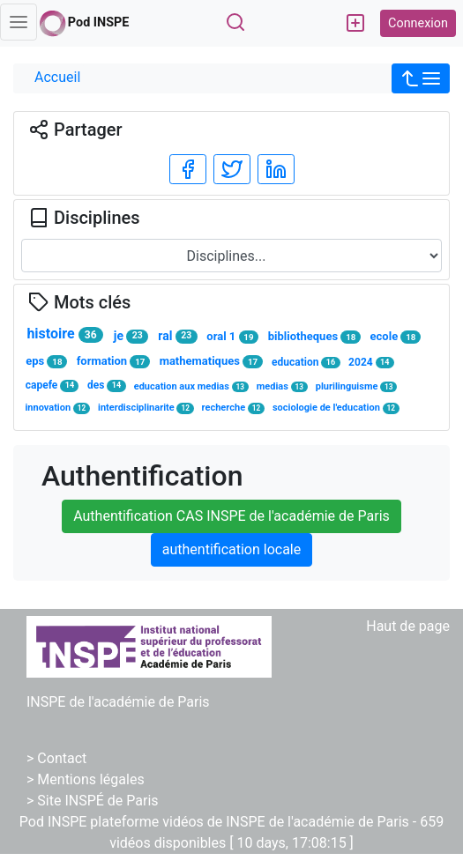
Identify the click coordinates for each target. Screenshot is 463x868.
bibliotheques (314, 337)
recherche (234, 408)
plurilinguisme (357, 386)
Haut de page (408, 626)
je (131, 336)
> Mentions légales (86, 779)
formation (114, 361)
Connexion (418, 23)
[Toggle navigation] (19, 22)
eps (46, 361)
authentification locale (231, 549)
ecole (396, 337)
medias (282, 386)
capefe (52, 386)
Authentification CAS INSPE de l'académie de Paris (231, 516)
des (107, 386)
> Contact (56, 758)
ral (177, 336)
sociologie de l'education (336, 408)
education (306, 363)
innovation (57, 408)
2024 (371, 363)
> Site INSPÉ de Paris (93, 801)
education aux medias (191, 386)
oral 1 (232, 337)
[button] (421, 78)
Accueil (57, 77)
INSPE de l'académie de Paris (118, 702)
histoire (64, 334)
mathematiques (211, 361)
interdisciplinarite (146, 408)
